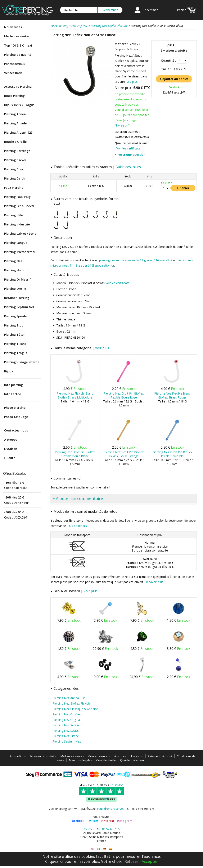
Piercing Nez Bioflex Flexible (72, 703)
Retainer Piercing (17, 298)
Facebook (77, 821)
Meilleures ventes (17, 36)
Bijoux (9, 371)
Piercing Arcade (15, 123)
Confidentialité (106, 760)
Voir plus (102, 348)
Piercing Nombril (16, 270)
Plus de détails (77, 526)
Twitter (93, 821)
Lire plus (132, 82)
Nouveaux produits (43, 756)
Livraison (11, 449)
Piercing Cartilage (17, 151)
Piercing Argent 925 (18, 132)
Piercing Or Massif (17, 279)
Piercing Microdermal (20, 252)
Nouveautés (13, 27)
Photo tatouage (16, 417)
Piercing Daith (14, 178)
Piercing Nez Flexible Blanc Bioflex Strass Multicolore (75, 395)
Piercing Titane (15, 344)
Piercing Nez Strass (66, 731)
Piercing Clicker (15, 160)
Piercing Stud (14, 325)
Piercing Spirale (15, 316)
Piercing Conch (15, 169)
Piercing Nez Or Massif (68, 714)
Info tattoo (13, 394)
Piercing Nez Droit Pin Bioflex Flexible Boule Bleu (172, 454)
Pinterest (108, 821)
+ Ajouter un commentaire (78, 498)
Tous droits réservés (110, 809)
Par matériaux (15, 64)
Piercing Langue (16, 243)
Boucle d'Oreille (15, 142)
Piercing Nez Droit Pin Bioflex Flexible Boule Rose (124, 395)
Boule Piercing (14, 96)
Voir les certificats (128, 148)
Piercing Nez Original (67, 720)
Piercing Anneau (16, 114)
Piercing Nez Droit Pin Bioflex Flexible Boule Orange (124, 454)
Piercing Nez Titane (66, 736)
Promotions (18, 756)
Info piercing (13, 385)
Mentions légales (80, 760)
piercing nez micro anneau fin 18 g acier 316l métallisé (136, 260)
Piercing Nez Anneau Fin (69, 698)
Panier (181, 10)
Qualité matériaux (132, 760)
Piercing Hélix (14, 215)
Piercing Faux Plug (17, 197)
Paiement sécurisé (160, 756)
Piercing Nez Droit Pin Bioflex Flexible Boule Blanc (75, 454)
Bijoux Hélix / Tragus (19, 105)
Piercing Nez (13, 261)
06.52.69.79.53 (112, 829)
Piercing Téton (15, 335)
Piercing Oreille (15, 289)
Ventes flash (13, 73)
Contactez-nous (16, 430)
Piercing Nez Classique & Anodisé (75, 709)
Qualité (10, 458)
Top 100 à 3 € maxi (18, 45)
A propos (11, 440)
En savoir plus (154, 582)
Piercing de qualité (18, 55)
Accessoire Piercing (18, 87)
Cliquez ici (54, 861)
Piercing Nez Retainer (67, 725)
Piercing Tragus (16, 353)
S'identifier (151, 10)
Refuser (131, 861)
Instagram (125, 821)
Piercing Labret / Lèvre (20, 233)
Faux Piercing (14, 188)
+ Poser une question (130, 155)
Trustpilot (116, 785)
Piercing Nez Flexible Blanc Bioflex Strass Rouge (172, 395)
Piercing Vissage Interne (22, 362)
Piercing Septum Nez (19, 307)
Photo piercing (15, 408)
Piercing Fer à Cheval (19, 206)
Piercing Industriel (17, 224)
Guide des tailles (128, 167)
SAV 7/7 (87, 829)
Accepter (150, 861)
